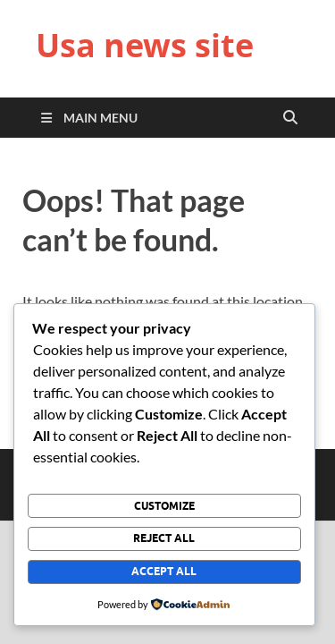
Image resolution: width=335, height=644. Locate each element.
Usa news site (145, 45)
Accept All (164, 571)
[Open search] (290, 118)
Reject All (164, 538)
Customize (164, 506)
